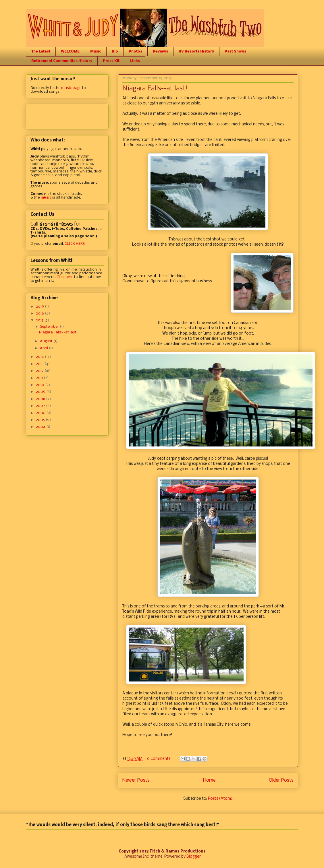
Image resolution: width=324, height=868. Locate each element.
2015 (40, 320)
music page (71, 88)
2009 (41, 392)
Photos (135, 52)
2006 (41, 413)
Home (209, 780)
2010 (41, 385)
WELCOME (70, 52)
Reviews (160, 52)
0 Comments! (159, 759)
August (47, 341)
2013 (40, 364)
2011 (40, 378)
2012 (40, 371)
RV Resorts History (196, 52)
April (44, 348)
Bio (115, 52)
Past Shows (235, 52)
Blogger (194, 857)
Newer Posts (136, 780)
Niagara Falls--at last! (155, 89)
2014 (40, 357)
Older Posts (281, 780)
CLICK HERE (75, 244)
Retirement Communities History (62, 61)
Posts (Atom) (220, 799)
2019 (40, 307)
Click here (65, 277)
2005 (41, 420)
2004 (41, 427)
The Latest (41, 52)
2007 (41, 406)
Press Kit (111, 61)
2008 (41, 399)
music (46, 198)
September (50, 327)
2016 (40, 313)
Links (135, 61)
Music (96, 52)
